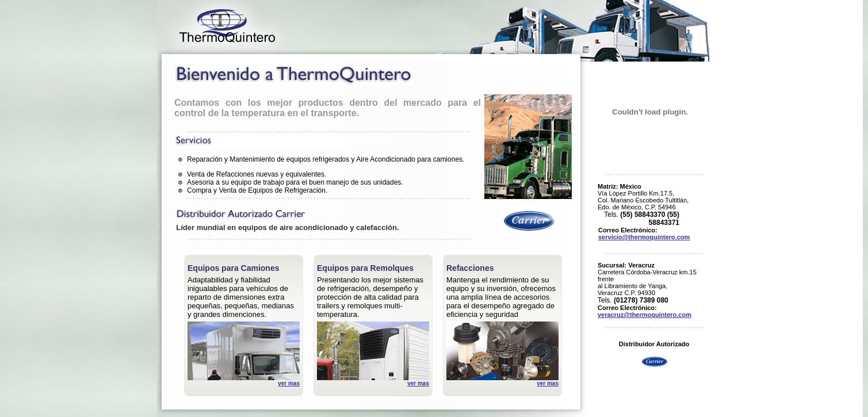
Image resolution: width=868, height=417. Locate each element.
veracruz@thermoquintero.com (645, 315)
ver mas (289, 383)
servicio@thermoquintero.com (644, 237)
